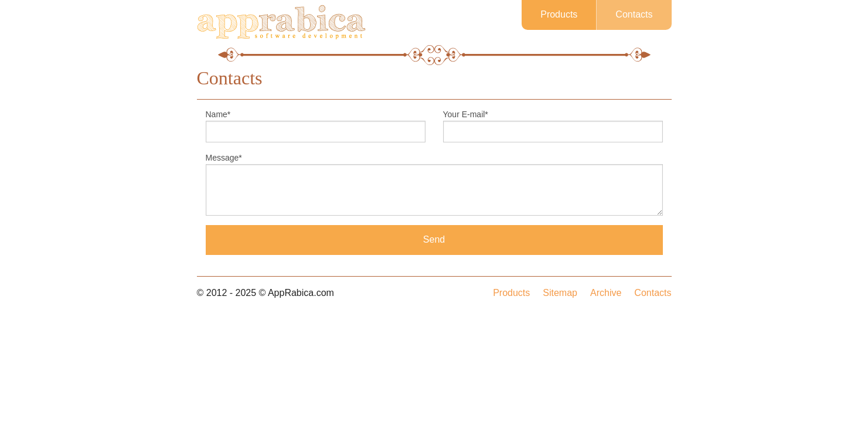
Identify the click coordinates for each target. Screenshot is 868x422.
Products (559, 14)
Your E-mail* (466, 114)
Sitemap (560, 293)
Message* (224, 158)
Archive (606, 293)
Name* (218, 114)
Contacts (634, 14)
